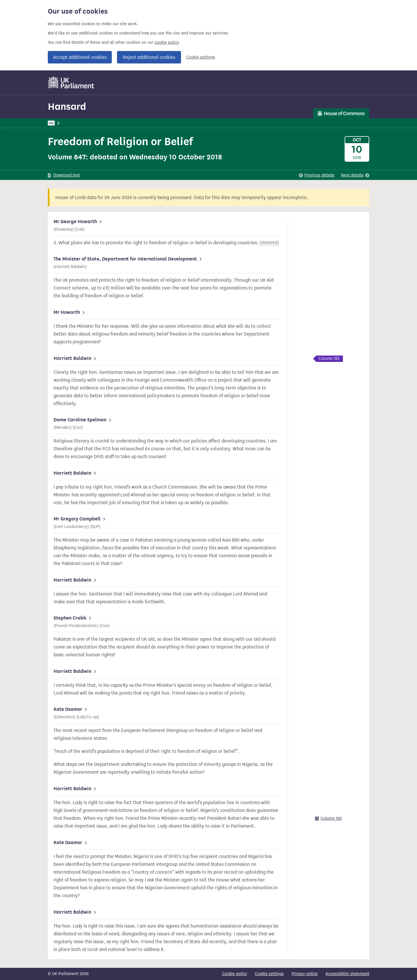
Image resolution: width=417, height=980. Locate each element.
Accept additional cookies (80, 57)
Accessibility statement (347, 974)
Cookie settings (201, 57)
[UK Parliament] (71, 83)
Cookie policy (235, 974)
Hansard (67, 106)
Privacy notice (305, 974)
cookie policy (167, 42)
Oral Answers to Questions (144, 123)
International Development (201, 123)
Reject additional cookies (149, 57)
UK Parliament (61, 123)
